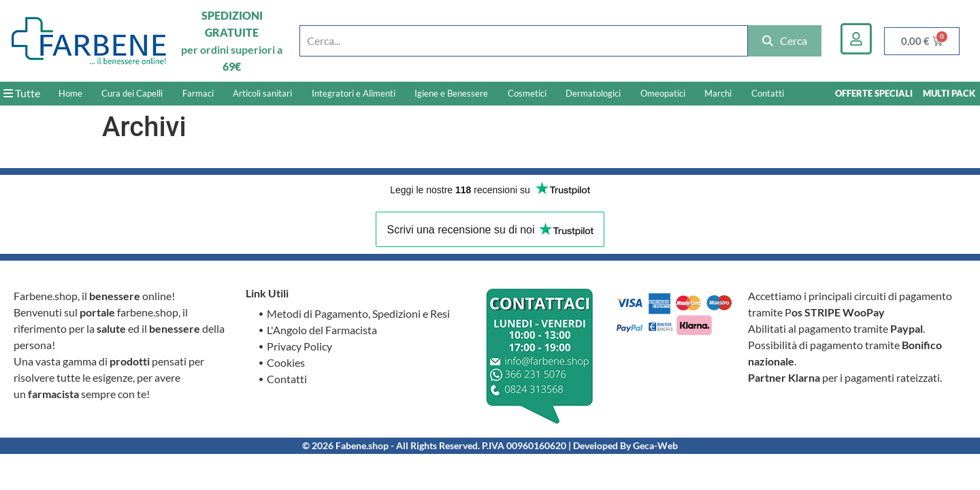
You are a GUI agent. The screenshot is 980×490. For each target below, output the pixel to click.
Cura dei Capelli (132, 93)
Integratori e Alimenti (354, 93)
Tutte (22, 93)
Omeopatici (663, 93)
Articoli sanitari (262, 93)
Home (70, 93)
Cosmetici (527, 93)
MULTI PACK (949, 93)
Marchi (718, 93)
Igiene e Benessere (451, 93)
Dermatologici (593, 93)
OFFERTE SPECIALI (874, 93)
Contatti (768, 93)
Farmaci (198, 93)
